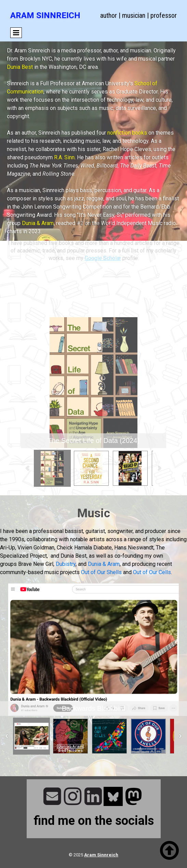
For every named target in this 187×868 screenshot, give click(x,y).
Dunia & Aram (38, 223)
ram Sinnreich (103, 855)
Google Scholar (103, 248)
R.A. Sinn (64, 157)
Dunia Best (20, 67)
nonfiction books (127, 133)
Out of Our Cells (152, 572)
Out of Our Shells (101, 572)
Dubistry (66, 564)
